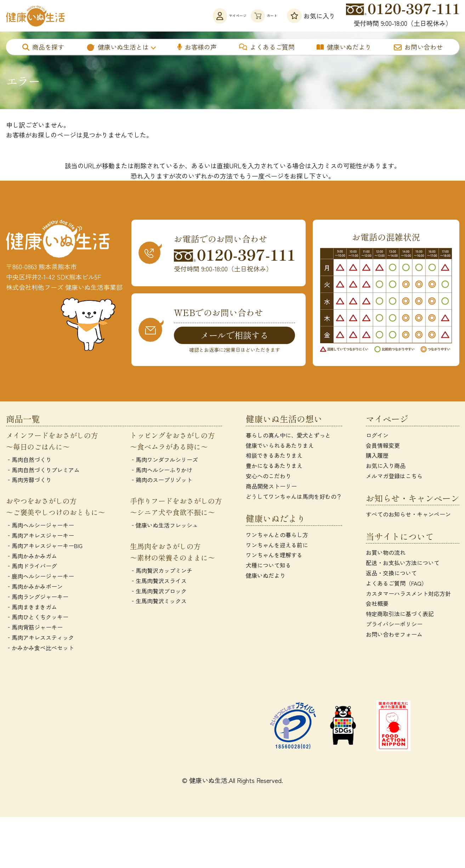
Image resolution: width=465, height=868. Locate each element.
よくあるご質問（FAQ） (396, 585)
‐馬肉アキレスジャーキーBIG (44, 547)
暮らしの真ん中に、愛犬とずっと (288, 436)
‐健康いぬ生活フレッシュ (164, 526)
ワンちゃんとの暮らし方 (277, 536)
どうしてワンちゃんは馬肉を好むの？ (294, 497)
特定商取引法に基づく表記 (400, 615)
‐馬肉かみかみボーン (34, 588)
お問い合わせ (418, 47)
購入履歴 (377, 457)
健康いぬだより (344, 47)
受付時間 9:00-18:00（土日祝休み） (403, 16)
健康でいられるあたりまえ (280, 446)
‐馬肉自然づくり (29, 461)
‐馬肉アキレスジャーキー (40, 537)
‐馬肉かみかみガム (32, 557)
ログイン (377, 436)
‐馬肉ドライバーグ (32, 567)
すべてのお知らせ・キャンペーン (408, 515)
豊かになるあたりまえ (274, 467)
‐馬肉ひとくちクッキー (37, 618)
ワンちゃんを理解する (274, 556)
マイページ (199, 16)
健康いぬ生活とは (117, 47)
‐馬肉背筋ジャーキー (34, 629)
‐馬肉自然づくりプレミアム (43, 471)
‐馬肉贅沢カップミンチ (161, 572)
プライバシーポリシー (394, 625)
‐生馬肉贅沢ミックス (158, 602)
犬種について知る (268, 567)
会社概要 (377, 605)
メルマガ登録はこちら (394, 477)
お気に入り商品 (386, 467)
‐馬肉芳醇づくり (29, 481)
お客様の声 (197, 47)
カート (255, 16)
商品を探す (43, 47)
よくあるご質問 (267, 47)
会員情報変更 (383, 446)
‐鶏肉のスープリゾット (161, 481)
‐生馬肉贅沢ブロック (158, 592)
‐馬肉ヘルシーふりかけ (161, 471)
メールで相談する (234, 336)
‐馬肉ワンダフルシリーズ (164, 461)
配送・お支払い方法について (403, 564)
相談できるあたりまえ (274, 457)
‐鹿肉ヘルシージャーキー (40, 577)
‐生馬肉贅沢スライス (158, 582)
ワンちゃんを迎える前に (277, 546)
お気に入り (311, 16)
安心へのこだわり (268, 477)
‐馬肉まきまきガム (32, 608)
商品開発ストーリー (271, 487)
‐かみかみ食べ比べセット (40, 649)
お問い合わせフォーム (394, 636)
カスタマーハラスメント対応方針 (408, 594)
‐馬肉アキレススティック (40, 639)
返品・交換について (391, 574)
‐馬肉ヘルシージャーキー (40, 526)
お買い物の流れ (386, 554)
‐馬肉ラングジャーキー (37, 598)
